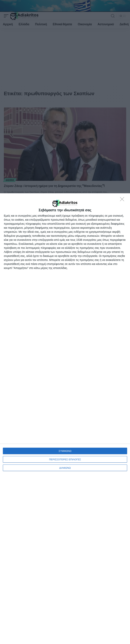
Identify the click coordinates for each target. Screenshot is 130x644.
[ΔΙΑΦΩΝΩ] (123, 200)
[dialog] (65, 419)
